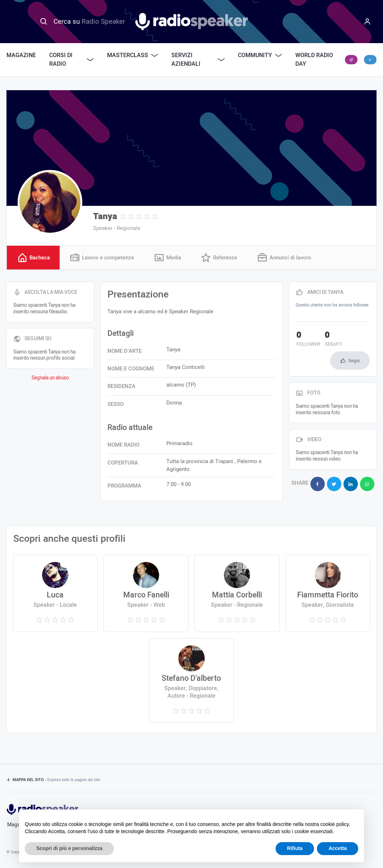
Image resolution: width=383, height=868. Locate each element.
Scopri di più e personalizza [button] (69, 848)
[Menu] (368, 22)
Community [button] (260, 55)
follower (308, 340)
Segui (354, 361)
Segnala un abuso (50, 378)
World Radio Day (314, 60)
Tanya (105, 216)
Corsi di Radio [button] (71, 60)
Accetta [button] (338, 848)
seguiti (332, 340)
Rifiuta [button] (295, 848)
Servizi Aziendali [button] (198, 60)
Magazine (21, 55)
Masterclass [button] (133, 55)
